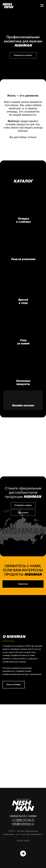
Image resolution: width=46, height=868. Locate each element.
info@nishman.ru (23, 824)
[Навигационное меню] (42, 6)
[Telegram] (23, 853)
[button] (23, 505)
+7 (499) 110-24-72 (23, 820)
